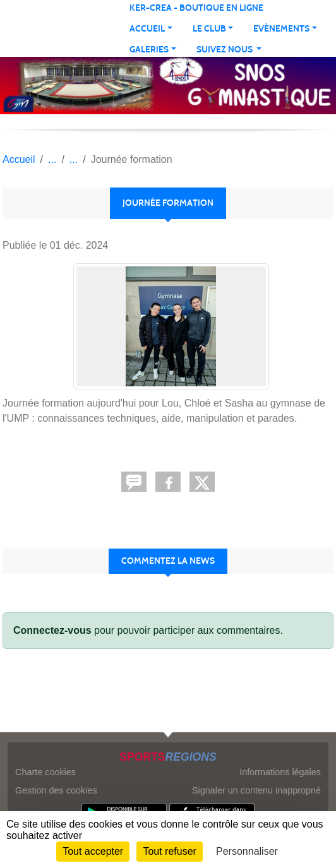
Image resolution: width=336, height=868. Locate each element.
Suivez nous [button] (225, 50)
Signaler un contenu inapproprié (256, 790)
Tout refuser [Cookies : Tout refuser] (169, 851)
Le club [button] (209, 29)
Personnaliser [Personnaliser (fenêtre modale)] (247, 851)
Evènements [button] (281, 29)
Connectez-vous (52, 630)
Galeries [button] (149, 50)
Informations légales (280, 772)
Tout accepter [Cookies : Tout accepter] (93, 851)
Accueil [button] (147, 29)
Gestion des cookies (56, 790)
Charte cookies (45, 772)
